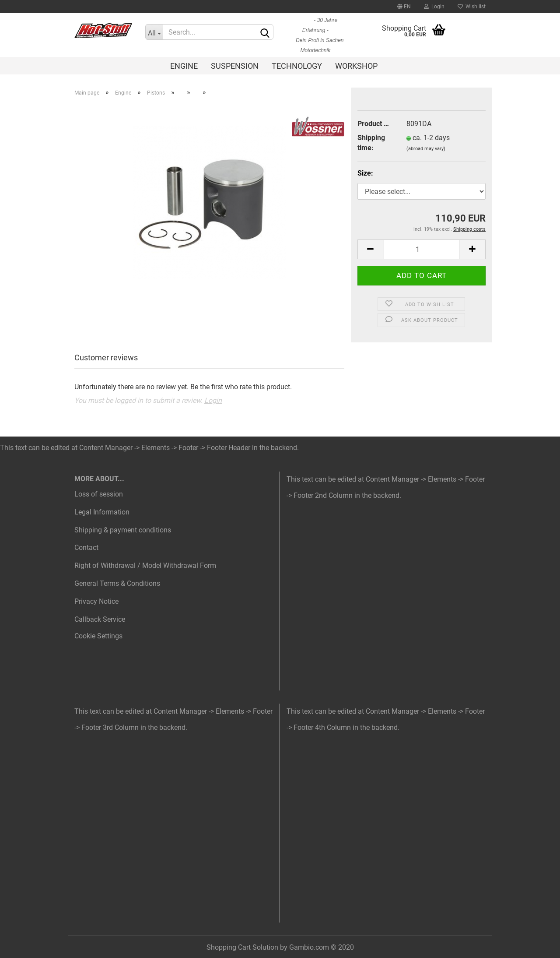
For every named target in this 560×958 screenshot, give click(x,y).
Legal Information (102, 512)
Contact (86, 548)
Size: (365, 173)
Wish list (472, 7)
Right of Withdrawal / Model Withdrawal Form (145, 565)
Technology (297, 66)
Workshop (356, 66)
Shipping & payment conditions (123, 530)
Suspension (235, 66)
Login (434, 7)
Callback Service (100, 619)
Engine (184, 66)
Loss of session (99, 494)
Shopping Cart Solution (242, 947)
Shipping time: (371, 143)
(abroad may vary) (426, 149)
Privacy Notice (96, 601)
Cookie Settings (98, 636)
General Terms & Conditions (117, 583)
